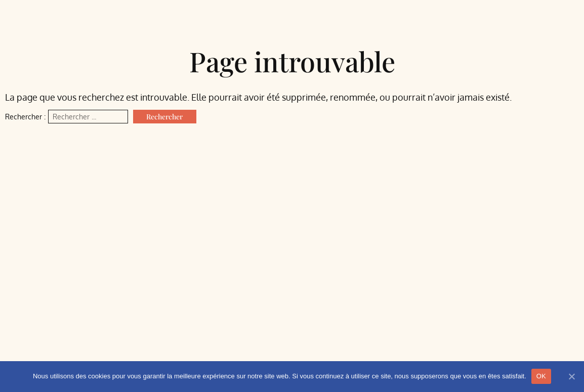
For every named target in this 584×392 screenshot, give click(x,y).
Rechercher (164, 117)
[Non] (571, 376)
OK (541, 376)
